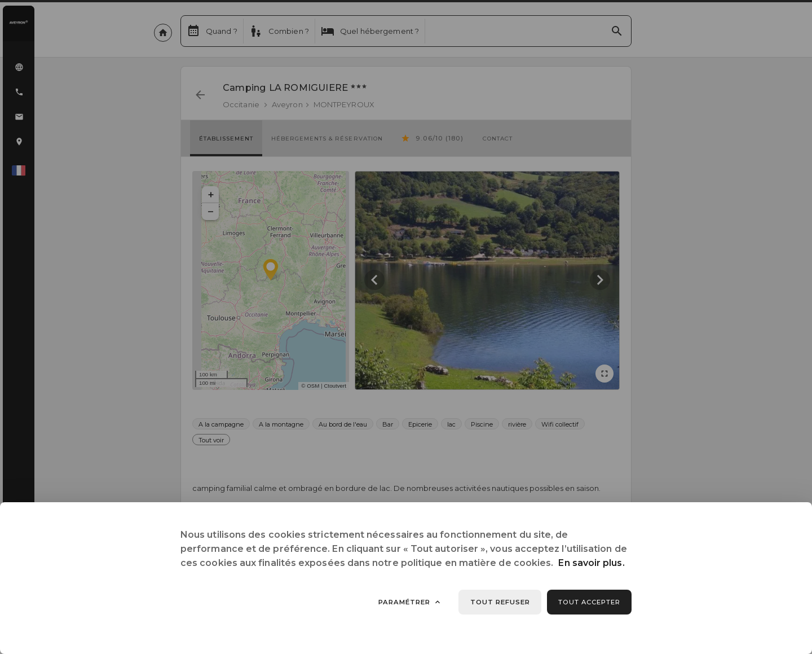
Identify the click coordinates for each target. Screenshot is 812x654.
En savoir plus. (591, 563)
